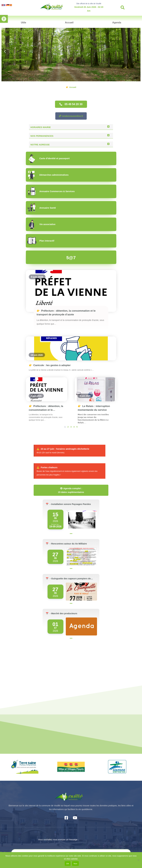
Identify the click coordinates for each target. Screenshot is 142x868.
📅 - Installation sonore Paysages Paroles (68, 504)
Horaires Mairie (41, 127)
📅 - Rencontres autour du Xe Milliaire (66, 544)
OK (68, 864)
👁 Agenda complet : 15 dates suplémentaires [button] (71, 490)
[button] (4, 19)
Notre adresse (40, 145)
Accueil (69, 23)
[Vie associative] (32, 224)
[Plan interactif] (32, 241)
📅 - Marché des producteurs (62, 613)
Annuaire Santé (48, 208)
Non (75, 864)
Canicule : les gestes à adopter (50, 365)
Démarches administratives (54, 175)
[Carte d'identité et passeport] (32, 158)
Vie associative (47, 224)
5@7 (71, 258)
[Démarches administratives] (32, 175)
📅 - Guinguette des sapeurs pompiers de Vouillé (68, 579)
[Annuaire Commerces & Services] (32, 191)
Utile (24, 23)
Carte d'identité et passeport (55, 158)
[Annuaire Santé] (32, 208)
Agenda (117, 23)
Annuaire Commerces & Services (57, 191)
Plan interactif (47, 241)
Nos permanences (42, 136)
